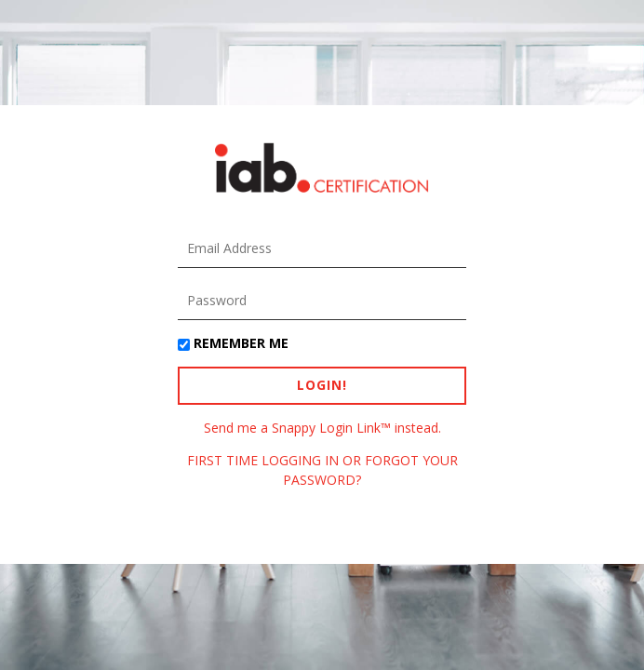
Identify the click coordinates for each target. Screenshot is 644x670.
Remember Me (241, 343)
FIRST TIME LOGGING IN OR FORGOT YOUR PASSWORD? (322, 469)
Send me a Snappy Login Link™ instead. (322, 428)
